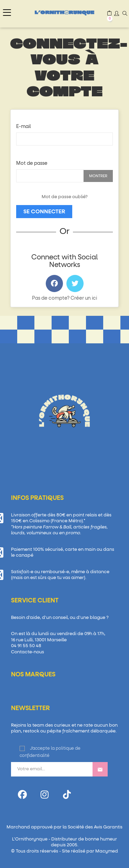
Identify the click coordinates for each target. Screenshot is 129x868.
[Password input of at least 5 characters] (50, 176)
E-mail (24, 127)
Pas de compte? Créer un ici (64, 298)
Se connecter (44, 212)
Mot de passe (32, 163)
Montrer (98, 176)
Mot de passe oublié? (65, 197)
